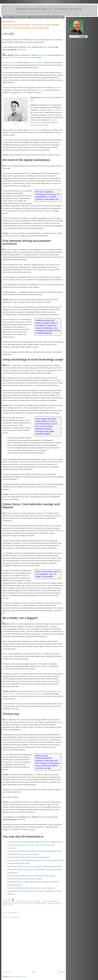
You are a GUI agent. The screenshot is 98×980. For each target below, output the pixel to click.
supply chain (8, 905)
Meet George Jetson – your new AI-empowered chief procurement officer (34, 866)
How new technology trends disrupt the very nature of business (31, 888)
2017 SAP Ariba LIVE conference (20, 58)
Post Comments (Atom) (19, 976)
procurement (57, 88)
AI (9, 901)
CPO (44, 901)
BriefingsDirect (42, 55)
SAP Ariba (22, 50)
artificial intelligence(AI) (33, 694)
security (59, 903)
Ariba (13, 901)
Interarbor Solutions (36, 63)
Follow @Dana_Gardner (77, 42)
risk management (40, 903)
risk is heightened (56, 110)
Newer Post (6, 972)
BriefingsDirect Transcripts (49, 9)
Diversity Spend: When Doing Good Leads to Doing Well (28, 857)
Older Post (61, 972)
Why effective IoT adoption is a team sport (23, 854)
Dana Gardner (52, 901)
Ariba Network (22, 901)
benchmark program (35, 130)
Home (34, 972)
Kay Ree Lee (40, 90)
